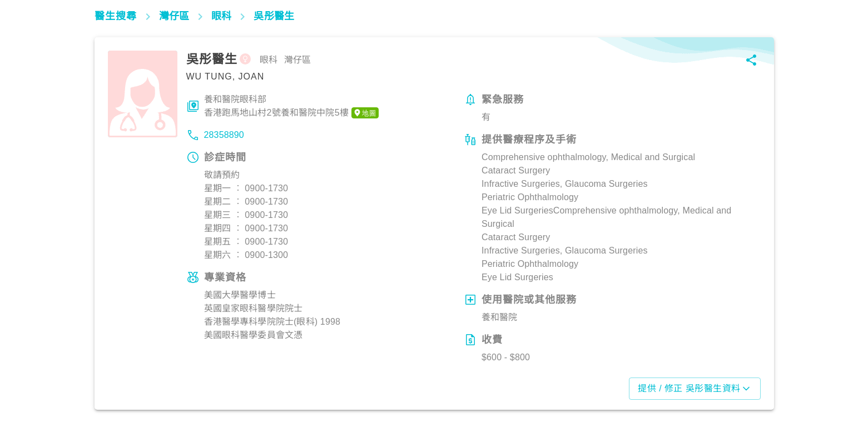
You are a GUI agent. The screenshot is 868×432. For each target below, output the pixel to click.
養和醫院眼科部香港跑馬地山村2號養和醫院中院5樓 (292, 107)
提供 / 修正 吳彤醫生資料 (695, 389)
